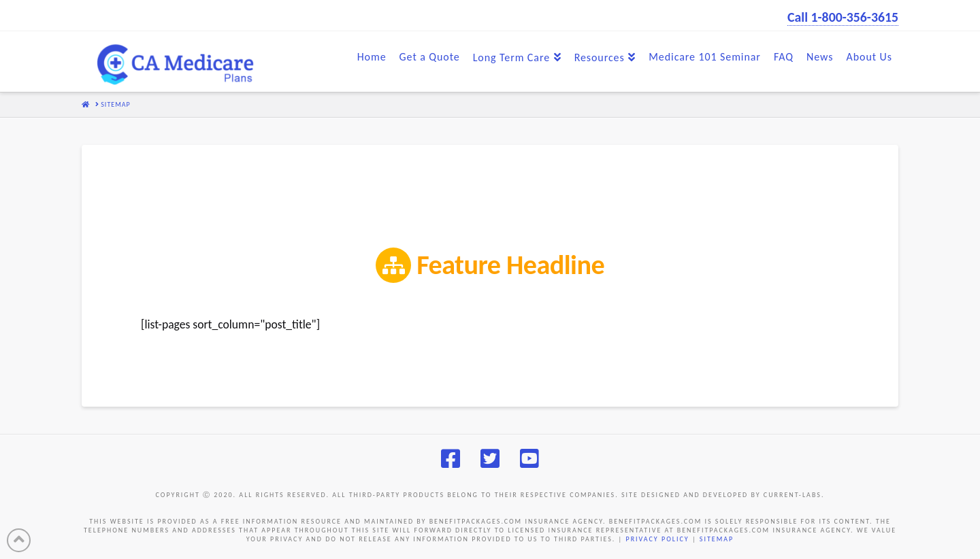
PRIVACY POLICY (657, 539)
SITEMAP (717, 539)
